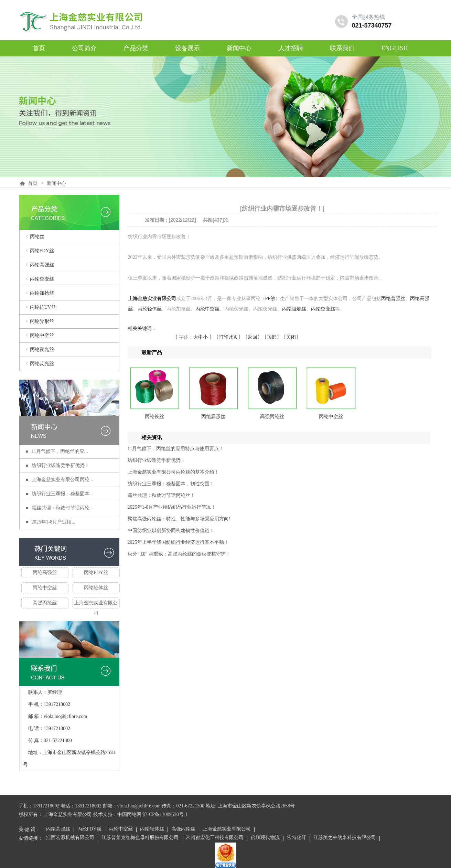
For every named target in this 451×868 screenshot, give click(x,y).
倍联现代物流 (265, 838)
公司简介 (84, 48)
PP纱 (270, 299)
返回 (253, 337)
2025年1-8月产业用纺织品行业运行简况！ (172, 507)
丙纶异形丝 (42, 321)
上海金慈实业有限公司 (96, 604)
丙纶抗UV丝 (43, 307)
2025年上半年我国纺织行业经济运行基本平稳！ (178, 542)
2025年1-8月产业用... (53, 522)
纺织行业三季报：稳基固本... (62, 494)
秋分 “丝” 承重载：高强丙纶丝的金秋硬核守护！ (179, 554)
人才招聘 (291, 48)
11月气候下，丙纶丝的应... (60, 451)
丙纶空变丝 (42, 279)
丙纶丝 (37, 237)
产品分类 (136, 48)
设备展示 (187, 48)
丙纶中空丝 (42, 335)
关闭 (291, 337)
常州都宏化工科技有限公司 (215, 838)
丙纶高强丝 (42, 265)
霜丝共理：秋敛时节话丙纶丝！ (161, 495)
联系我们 (342, 48)
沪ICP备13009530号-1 (165, 814)
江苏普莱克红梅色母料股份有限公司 (140, 838)
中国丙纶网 (129, 814)
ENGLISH (395, 48)
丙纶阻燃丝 (294, 309)
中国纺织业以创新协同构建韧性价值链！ (171, 531)
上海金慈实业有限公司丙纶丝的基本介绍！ (173, 472)
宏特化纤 (297, 838)
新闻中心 (239, 48)
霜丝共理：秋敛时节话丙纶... (62, 508)
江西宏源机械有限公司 (70, 838)
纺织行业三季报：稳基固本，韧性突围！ (171, 484)
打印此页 (228, 337)
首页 (39, 48)
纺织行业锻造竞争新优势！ (61, 465)
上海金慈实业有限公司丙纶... (62, 480)
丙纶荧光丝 (42, 364)
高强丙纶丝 (45, 603)
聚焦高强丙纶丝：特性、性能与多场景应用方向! (179, 519)
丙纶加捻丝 (42, 293)
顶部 (272, 337)
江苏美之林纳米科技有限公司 (345, 838)
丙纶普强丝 (393, 299)
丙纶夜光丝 (42, 350)
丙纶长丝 (154, 417)
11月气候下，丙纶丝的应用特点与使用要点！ (176, 449)
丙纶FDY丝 (42, 251)
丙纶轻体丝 (96, 588)
